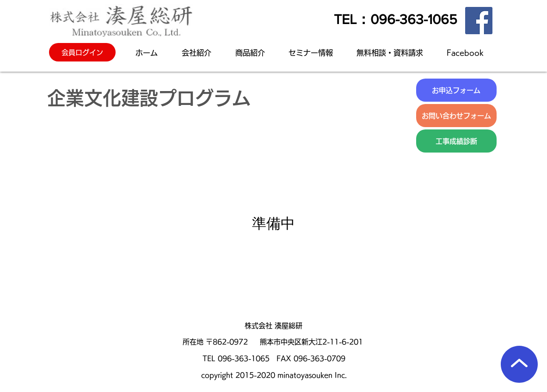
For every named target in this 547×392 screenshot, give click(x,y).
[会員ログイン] (82, 52)
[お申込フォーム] (456, 90)
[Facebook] (479, 21)
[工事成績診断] (456, 141)
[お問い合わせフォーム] (456, 116)
